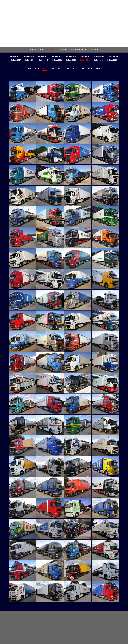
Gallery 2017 (16, 60)
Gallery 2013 (71, 60)
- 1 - (30, 68)
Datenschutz (13, 624)
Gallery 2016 (30, 60)
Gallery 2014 (57, 60)
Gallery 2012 (85, 60)
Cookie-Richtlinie (24, 624)
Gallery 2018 (113, 56)
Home (33, 50)
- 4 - (52, 68)
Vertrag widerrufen (38, 624)
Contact (94, 50)
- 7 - (75, 68)
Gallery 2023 (43, 56)
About (41, 50)
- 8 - (82, 68)
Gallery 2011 (98, 60)
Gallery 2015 (43, 60)
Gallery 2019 (99, 56)
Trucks (51, 50)
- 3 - (45, 68)
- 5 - (60, 68)
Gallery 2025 (15, 56)
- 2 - (37, 68)
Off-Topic (62, 50)
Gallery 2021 (71, 56)
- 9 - (90, 68)
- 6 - (67, 68)
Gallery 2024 (29, 56)
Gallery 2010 (112, 60)
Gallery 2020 (85, 56)
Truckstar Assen (78, 50)
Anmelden (116, 627)
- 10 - (98, 68)
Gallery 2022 (57, 56)
